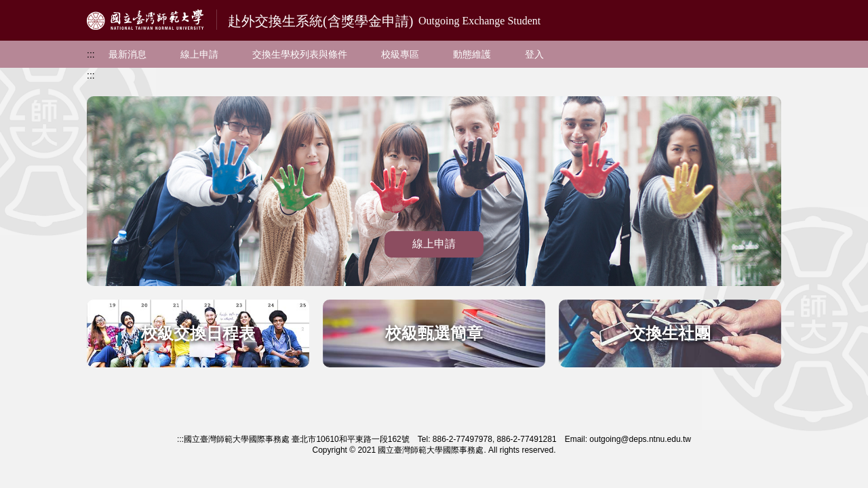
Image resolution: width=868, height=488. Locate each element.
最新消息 (127, 54)
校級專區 (400, 54)
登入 (534, 54)
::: (91, 54)
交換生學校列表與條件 (300, 54)
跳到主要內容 (28, 7)
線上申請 (199, 54)
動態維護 (472, 54)
